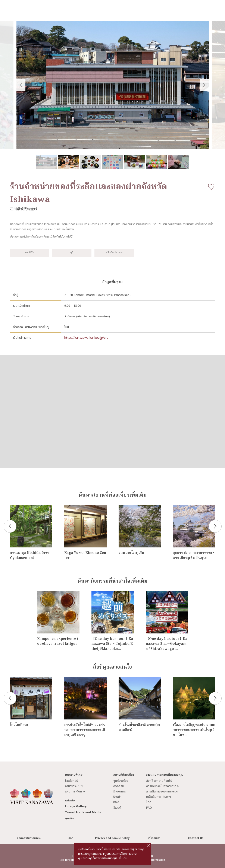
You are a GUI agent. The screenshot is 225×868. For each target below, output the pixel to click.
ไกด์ (149, 802)
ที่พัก (116, 802)
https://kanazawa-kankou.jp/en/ (86, 338)
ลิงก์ (71, 838)
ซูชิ (72, 253)
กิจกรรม (119, 786)
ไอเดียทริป (72, 781)
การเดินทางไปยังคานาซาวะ (163, 786)
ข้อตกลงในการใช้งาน (29, 838)
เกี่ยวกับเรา (154, 838)
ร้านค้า (117, 797)
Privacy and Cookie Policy (112, 838)
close (148, 846)
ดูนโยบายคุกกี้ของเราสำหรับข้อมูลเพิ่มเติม (103, 858)
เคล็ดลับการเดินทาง (159, 797)
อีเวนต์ (117, 808)
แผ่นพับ (70, 800)
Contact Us (196, 838)
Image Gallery (76, 806)
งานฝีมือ (30, 253)
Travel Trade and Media (83, 812)
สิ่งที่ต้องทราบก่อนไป (159, 781)
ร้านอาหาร (120, 791)
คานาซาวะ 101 (74, 786)
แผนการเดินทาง (75, 791)
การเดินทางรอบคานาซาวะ (162, 791)
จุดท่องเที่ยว (121, 781)
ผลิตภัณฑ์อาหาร (114, 253)
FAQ (149, 808)
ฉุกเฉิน (69, 818)
